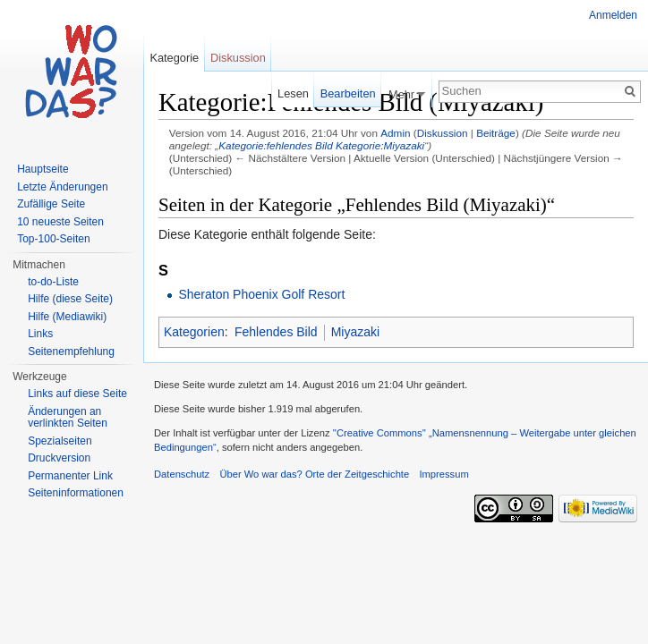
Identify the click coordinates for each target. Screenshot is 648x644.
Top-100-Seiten (53, 239)
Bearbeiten (348, 93)
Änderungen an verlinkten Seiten (68, 418)
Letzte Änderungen (62, 187)
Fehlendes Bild (276, 332)
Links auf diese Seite (77, 394)
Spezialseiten (60, 441)
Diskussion (443, 133)
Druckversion (59, 458)
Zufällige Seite (51, 204)
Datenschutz (182, 474)
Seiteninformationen (76, 493)
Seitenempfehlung (71, 352)
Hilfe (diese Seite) (70, 299)
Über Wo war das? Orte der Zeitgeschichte (314, 474)
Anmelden (613, 15)
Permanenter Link (70, 476)
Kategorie (174, 58)
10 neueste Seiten (60, 222)
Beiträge (496, 133)
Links (40, 334)
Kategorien (194, 332)
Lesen (293, 93)
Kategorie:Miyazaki (380, 145)
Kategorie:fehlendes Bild (275, 145)
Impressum (443, 474)
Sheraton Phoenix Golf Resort (261, 294)
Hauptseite (43, 169)
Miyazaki (355, 332)
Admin (395, 133)
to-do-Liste (53, 282)
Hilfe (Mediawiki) (67, 317)
